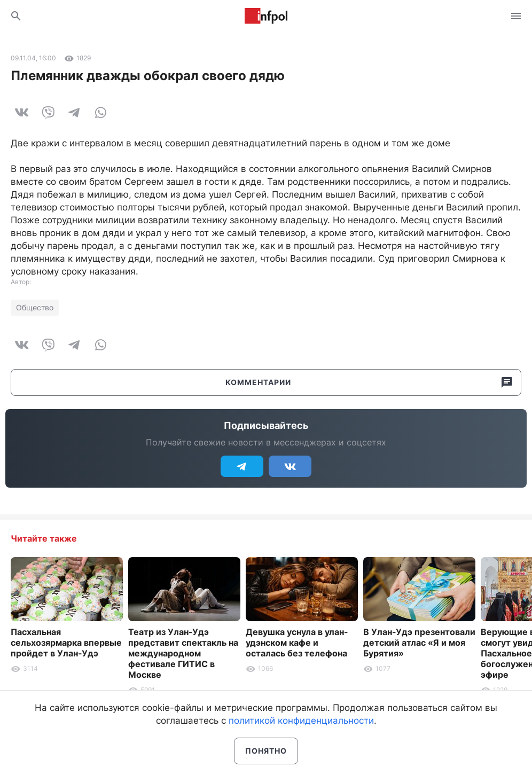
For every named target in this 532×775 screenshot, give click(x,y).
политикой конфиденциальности (301, 721)
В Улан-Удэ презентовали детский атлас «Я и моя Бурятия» (419, 643)
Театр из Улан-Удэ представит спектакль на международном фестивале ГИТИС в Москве (183, 653)
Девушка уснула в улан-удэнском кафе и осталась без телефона (297, 643)
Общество (35, 307)
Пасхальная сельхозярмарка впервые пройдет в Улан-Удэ (66, 643)
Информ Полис (266, 16)
